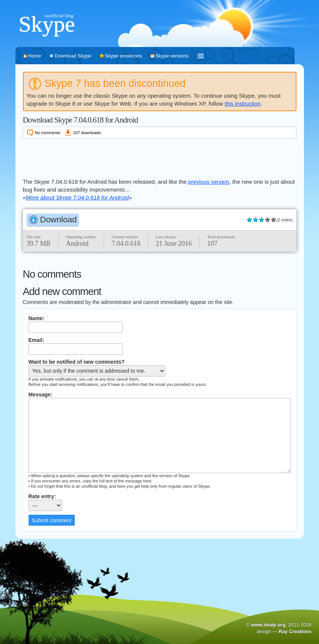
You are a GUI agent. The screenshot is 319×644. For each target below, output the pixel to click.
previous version (209, 182)
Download (59, 220)
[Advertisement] (160, 157)
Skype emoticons (123, 56)
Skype (47, 24)
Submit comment (52, 520)
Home (35, 56)
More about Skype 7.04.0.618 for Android (77, 197)
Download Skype (73, 56)
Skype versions (172, 56)
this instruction (243, 104)
